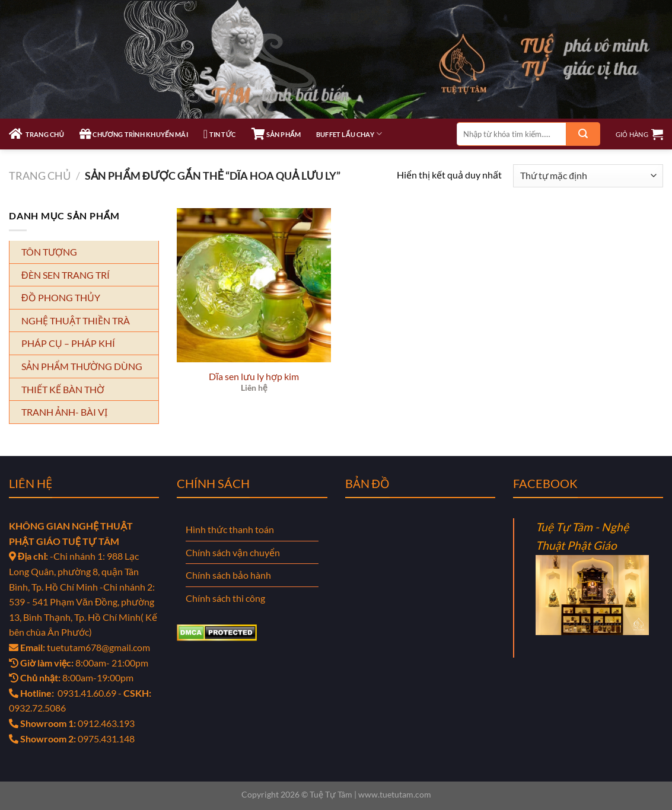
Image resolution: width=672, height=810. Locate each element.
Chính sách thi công (225, 598)
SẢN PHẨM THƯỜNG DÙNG (82, 366)
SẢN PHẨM (276, 134)
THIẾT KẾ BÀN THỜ (63, 389)
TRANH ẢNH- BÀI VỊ (64, 412)
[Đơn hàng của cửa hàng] (588, 176)
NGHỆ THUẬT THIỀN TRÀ (76, 321)
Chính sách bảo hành (228, 575)
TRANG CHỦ (36, 134)
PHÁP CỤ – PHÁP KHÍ (68, 343)
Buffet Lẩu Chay (349, 134)
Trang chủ (40, 176)
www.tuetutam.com (395, 794)
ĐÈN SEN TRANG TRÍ (66, 275)
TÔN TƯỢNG (49, 252)
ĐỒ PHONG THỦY (61, 297)
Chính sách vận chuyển (233, 552)
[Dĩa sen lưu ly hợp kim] (254, 285)
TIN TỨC (220, 134)
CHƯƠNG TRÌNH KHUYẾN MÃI (134, 134)
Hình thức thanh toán (230, 529)
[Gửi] (583, 134)
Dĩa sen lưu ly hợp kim (254, 376)
